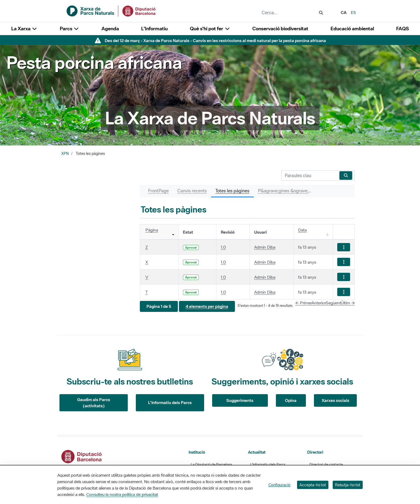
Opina (291, 400)
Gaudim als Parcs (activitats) (94, 403)
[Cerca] (309, 176)
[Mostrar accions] (344, 247)
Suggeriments (240, 400)
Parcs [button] (70, 29)
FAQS (402, 29)
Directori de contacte (326, 464)
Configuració (279, 485)
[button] (159, 306)
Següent (333, 303)
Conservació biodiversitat (280, 29)
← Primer (303, 303)
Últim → (348, 303)
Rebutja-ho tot (348, 485)
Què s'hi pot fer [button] (210, 29)
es (353, 12)
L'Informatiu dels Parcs (170, 402)
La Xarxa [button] (24, 29)
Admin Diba (265, 247)
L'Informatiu (154, 29)
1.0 (223, 247)
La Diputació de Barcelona (211, 464)
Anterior (319, 303)
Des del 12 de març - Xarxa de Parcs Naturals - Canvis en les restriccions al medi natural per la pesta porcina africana (215, 40)
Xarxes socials (335, 400)
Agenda (110, 29)
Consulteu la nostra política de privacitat (122, 494)
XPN (65, 154)
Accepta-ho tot (313, 485)
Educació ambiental (352, 29)
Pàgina (152, 230)
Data (302, 230)
